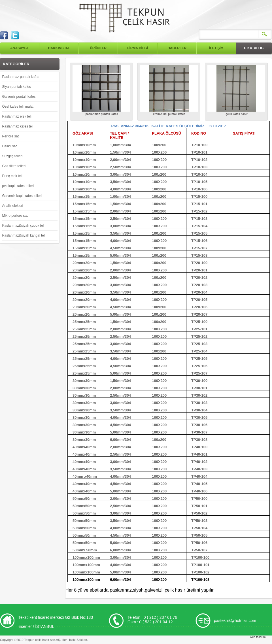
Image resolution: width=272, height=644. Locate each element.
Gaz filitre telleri (14, 166)
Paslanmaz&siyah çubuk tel (23, 226)
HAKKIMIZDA (59, 48)
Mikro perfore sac (15, 216)
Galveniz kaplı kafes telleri (22, 196)
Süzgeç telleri (12, 156)
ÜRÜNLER (98, 48)
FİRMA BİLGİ (138, 48)
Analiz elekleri (13, 206)
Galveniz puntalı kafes (19, 97)
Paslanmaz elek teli (17, 116)
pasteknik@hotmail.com (235, 620)
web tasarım (258, 637)
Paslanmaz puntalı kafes (21, 77)
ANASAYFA (19, 48)
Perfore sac (11, 136)
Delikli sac (10, 146)
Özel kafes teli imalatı (18, 107)
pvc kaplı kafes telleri (18, 186)
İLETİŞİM (216, 48)
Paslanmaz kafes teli (18, 126)
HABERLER (177, 48)
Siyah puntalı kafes (17, 87)
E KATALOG (254, 48)
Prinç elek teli (12, 176)
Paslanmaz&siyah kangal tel (24, 235)
